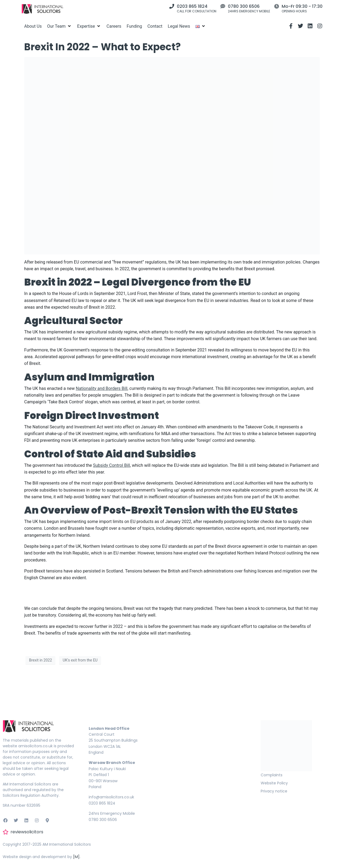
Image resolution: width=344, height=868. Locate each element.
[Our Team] (59, 26)
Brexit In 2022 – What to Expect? (103, 47)
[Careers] (114, 26)
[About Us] (33, 26)
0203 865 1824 (192, 6)
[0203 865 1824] (172, 6)
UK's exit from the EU (80, 660)
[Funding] (134, 26)
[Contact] (155, 26)
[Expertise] (89, 26)
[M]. (77, 857)
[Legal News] (179, 26)
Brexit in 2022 (40, 660)
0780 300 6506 (244, 6)
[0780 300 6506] (223, 6)
